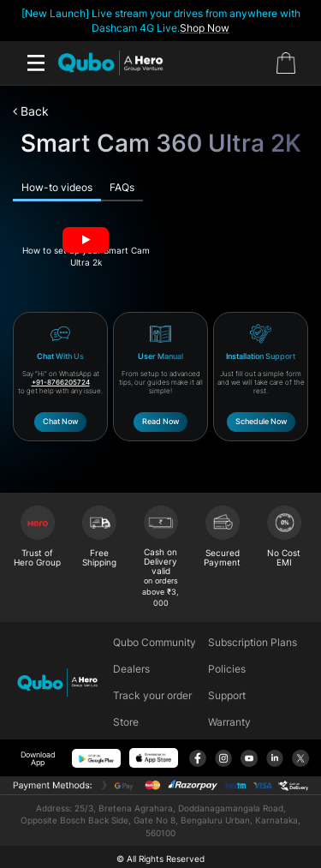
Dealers (131, 669)
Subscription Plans (253, 642)
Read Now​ (160, 421)
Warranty (229, 722)
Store (126, 722)
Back (31, 111)
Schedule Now (261, 421)
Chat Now (60, 421)
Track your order (152, 695)
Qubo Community (155, 642)
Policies (227, 669)
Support (227, 695)
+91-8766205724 (61, 382)
